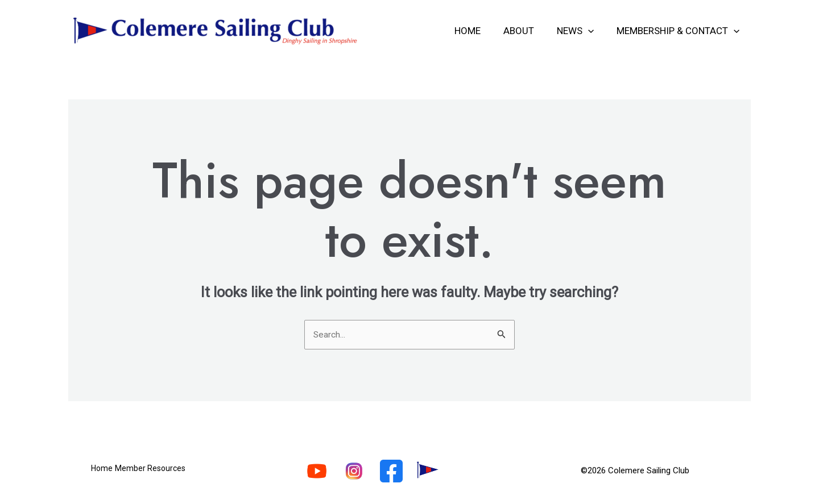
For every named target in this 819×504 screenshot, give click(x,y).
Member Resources (159, 472)
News (580, 31)
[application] (593, 31)
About (527, 31)
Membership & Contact (680, 31)
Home (479, 31)
